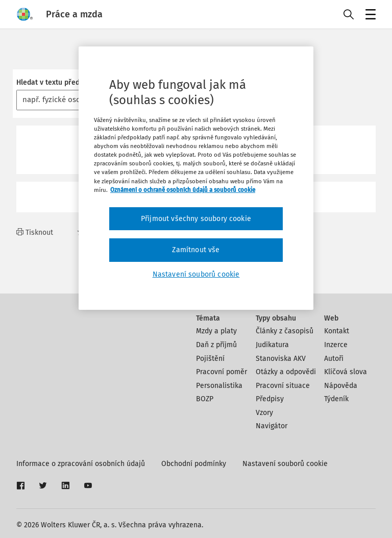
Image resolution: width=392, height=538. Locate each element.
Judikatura (272, 345)
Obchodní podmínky (194, 464)
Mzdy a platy (216, 331)
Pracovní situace (283, 386)
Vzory (264, 413)
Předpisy (270, 399)
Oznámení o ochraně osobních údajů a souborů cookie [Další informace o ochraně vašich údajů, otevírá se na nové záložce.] (183, 190)
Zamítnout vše (196, 250)
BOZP (205, 399)
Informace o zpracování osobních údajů (81, 464)
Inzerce (336, 345)
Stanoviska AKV (281, 359)
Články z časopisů (285, 331)
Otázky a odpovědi (286, 372)
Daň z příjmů (216, 345)
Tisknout (35, 233)
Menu (369, 16)
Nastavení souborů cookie (285, 464)
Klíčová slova (346, 372)
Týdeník (336, 399)
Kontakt (337, 331)
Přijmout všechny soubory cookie (196, 219)
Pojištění (210, 359)
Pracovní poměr (222, 372)
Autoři (334, 359)
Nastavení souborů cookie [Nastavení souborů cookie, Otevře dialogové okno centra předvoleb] (196, 274)
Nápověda (341, 386)
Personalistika (219, 386)
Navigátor (272, 426)
